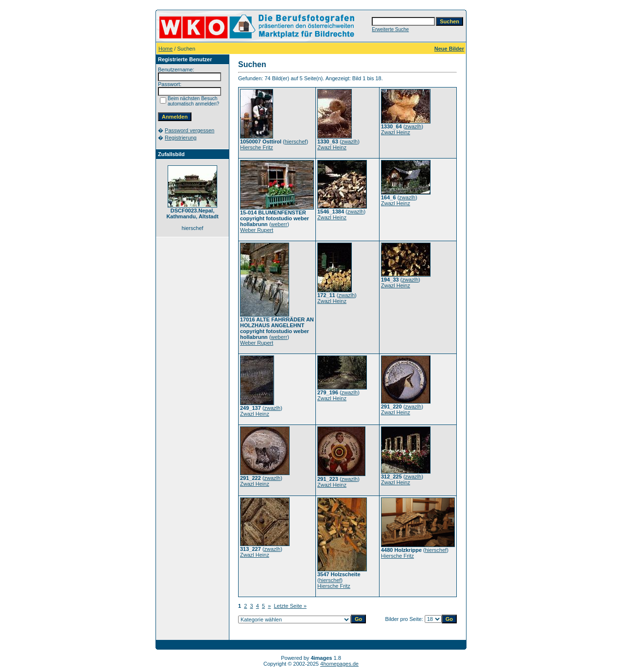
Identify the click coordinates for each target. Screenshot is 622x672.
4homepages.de (339, 664)
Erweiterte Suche (390, 29)
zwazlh (350, 141)
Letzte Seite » (290, 606)
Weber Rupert (257, 230)
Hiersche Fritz (257, 147)
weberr (279, 224)
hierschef (296, 141)
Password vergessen (190, 130)
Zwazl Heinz (332, 147)
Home (165, 49)
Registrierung (181, 138)
